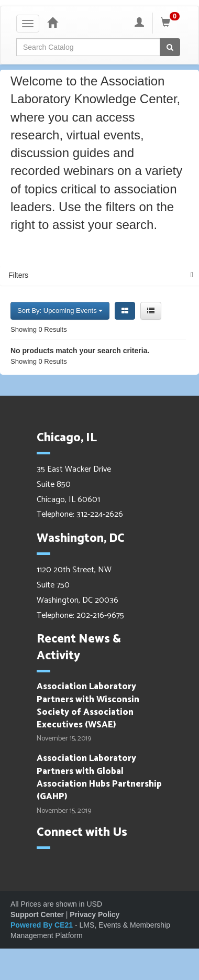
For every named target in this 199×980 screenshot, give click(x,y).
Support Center (37, 914)
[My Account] (139, 23)
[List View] (151, 311)
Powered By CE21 (43, 925)
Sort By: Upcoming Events (60, 311)
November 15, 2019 (64, 739)
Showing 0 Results (39, 329)
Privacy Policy (95, 914)
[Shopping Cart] (172, 23)
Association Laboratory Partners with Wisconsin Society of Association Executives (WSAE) (88, 706)
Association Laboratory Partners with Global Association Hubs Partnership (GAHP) (99, 777)
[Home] (52, 23)
